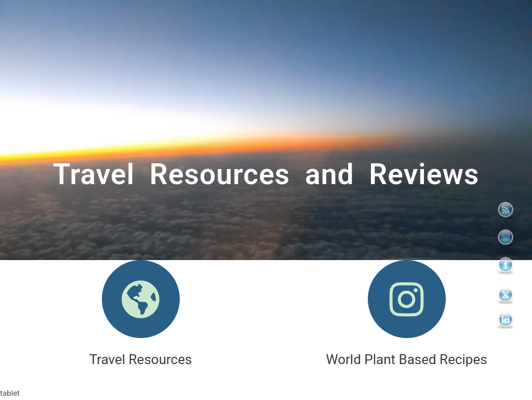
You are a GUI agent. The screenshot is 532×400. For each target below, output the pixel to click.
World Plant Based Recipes (407, 359)
